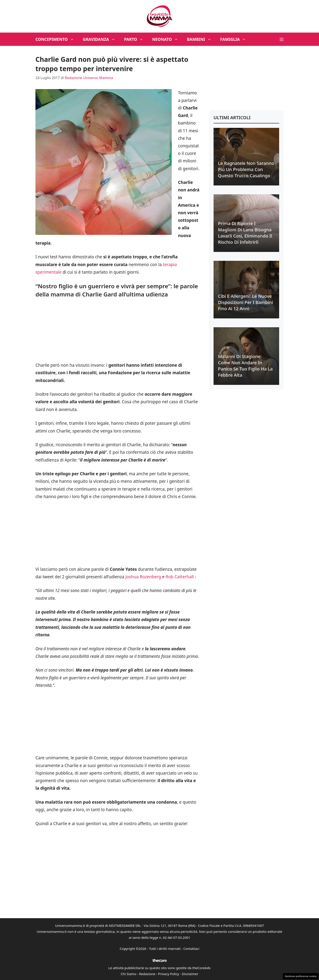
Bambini (201, 39)
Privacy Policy (169, 974)
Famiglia (235, 39)
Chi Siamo (128, 974)
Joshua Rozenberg (143, 577)
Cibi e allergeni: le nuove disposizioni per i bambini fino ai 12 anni (246, 302)
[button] (282, 39)
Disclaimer (190, 974)
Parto (136, 39)
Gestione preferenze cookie (301, 976)
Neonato (167, 39)
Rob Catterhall (180, 577)
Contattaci (191, 949)
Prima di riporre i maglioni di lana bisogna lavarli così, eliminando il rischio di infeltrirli (245, 233)
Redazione (147, 974)
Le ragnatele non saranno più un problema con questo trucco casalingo (246, 169)
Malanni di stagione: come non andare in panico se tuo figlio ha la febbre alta (245, 366)
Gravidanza (101, 39)
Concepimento (57, 39)
